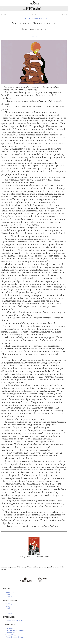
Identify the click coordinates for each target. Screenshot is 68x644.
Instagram (9, 607)
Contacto (9, 595)
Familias (34, 15)
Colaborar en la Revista (14, 621)
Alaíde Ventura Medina (34, 19)
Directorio (9, 597)
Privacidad (9, 628)
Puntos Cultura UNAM (14, 637)
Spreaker (9, 613)
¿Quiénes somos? (12, 592)
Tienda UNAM (11, 635)
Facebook (9, 609)
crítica (4, 15)
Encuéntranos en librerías (15, 631)
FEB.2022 (64, 15)
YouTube (9, 604)
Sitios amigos (10, 633)
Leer (34, 36)
